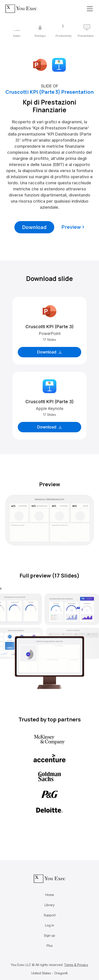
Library (50, 905)
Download (34, 227)
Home (50, 895)
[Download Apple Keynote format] (59, 64)
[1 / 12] (17, 31)
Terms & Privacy (76, 965)
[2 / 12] (40, 31)
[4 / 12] (87, 31)
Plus (50, 946)
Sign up (49, 935)
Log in (49, 925)
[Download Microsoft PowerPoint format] (40, 64)
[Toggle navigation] (90, 9)
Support (50, 915)
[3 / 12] (63, 31)
